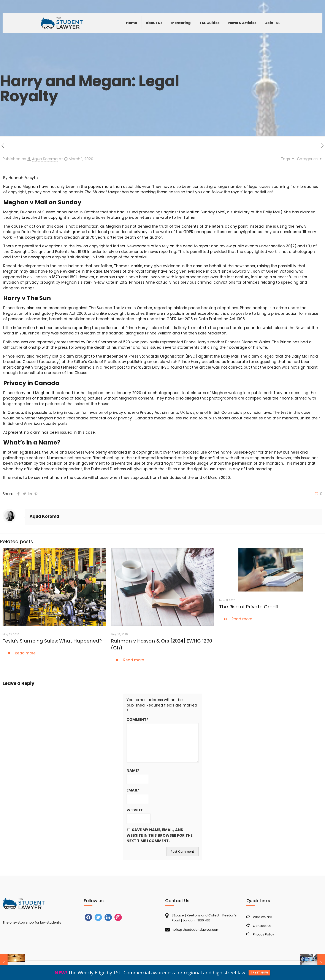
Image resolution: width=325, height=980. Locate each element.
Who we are (262, 917)
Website (135, 810)
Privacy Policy (263, 934)
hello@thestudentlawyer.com (196, 930)
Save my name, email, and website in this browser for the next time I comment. (159, 835)
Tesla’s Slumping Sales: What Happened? (52, 641)
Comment (137, 720)
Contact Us (262, 926)
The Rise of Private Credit (250, 607)
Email (133, 790)
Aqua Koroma (45, 159)
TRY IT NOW (259, 975)
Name (133, 771)
